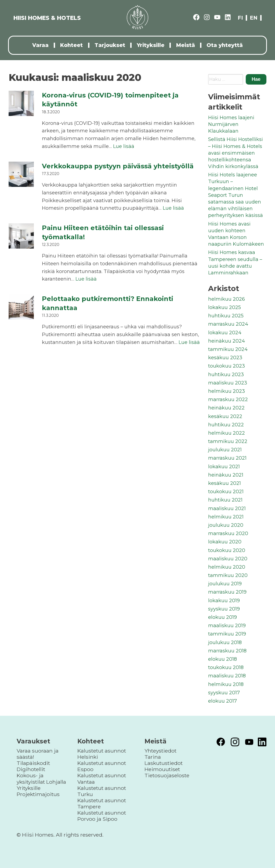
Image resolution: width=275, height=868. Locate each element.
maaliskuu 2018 (227, 676)
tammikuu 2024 (228, 349)
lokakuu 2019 (224, 601)
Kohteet (71, 45)
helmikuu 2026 (227, 299)
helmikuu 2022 (227, 433)
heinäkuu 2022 (226, 408)
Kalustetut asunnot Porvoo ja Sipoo (102, 816)
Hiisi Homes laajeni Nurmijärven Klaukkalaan (231, 124)
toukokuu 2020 (227, 550)
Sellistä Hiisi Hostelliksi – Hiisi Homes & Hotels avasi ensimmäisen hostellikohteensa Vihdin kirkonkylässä (236, 153)
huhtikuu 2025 (226, 316)
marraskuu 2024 (228, 324)
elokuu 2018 (222, 659)
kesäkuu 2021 (225, 483)
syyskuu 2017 (224, 693)
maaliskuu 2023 (228, 383)
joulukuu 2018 (225, 642)
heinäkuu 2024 (227, 341)
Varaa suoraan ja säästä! (38, 754)
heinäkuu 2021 (226, 475)
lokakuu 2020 (225, 542)
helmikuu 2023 (227, 391)
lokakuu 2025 (225, 307)
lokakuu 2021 (224, 467)
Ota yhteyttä (225, 45)
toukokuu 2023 (227, 366)
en (254, 18)
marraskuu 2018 (227, 651)
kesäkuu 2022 (225, 416)
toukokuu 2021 (226, 492)
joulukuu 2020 (226, 525)
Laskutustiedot (164, 763)
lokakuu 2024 (225, 333)
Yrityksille (151, 45)
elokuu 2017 (222, 701)
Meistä (186, 45)
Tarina (153, 757)
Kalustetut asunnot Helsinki (102, 754)
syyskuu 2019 (224, 609)
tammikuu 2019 (227, 634)
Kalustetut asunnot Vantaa (102, 778)
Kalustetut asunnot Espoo (102, 766)
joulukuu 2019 (225, 584)
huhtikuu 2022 (226, 425)
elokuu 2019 (222, 617)
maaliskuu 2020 (228, 559)
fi (240, 18)
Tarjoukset (110, 45)
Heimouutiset (162, 769)
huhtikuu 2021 (225, 500)
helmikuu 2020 (227, 567)
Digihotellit (31, 769)
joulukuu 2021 (225, 450)
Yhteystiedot (160, 751)
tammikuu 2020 (228, 575)
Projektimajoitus (38, 794)
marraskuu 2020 (228, 533)
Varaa (40, 45)
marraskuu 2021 (227, 458)
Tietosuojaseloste (167, 775)
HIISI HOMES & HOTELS (47, 18)
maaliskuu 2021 (227, 509)
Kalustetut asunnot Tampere (102, 803)
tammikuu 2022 (228, 441)
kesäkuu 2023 (225, 358)
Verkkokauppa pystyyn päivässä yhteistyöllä (118, 166)
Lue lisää (124, 146)
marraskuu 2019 (227, 592)
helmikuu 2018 (226, 684)
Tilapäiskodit (33, 763)
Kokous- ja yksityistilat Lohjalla (41, 778)
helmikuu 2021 (226, 517)
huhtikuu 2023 (226, 375)
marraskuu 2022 (228, 400)
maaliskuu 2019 (227, 626)
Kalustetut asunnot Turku (102, 791)
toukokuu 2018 (226, 667)
